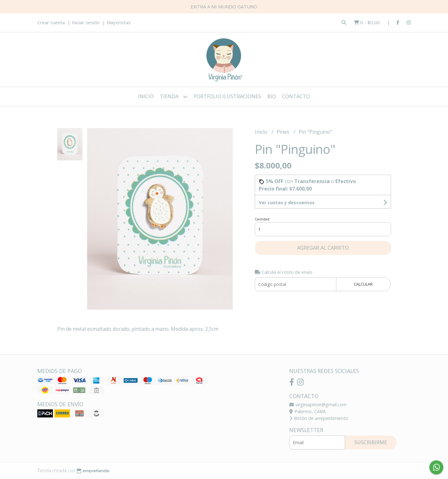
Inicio (146, 96)
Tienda (174, 97)
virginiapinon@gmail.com (318, 405)
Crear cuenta (51, 22)
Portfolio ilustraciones (227, 96)
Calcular (363, 284)
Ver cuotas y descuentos (287, 203)
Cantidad (262, 219)
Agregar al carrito (323, 248)
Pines (284, 132)
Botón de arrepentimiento (319, 418)
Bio (272, 96)
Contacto (296, 96)
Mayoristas (119, 22)
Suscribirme (371, 442)
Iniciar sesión (86, 22)
